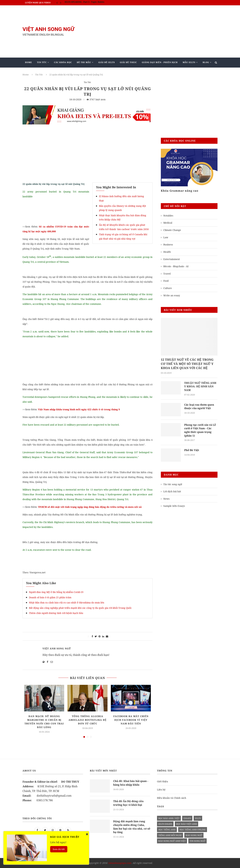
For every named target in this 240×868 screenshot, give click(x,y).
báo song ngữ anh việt (172, 841)
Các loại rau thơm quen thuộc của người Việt (200, 407)
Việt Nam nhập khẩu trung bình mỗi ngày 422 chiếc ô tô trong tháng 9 (79, 409)
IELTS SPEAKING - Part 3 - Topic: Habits (84, 3)
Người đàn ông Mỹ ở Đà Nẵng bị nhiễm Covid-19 (56, 592)
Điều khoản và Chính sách (172, 798)
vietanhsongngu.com (120, 863)
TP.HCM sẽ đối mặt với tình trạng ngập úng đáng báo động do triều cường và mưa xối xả (90, 507)
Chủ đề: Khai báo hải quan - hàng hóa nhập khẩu (131, 783)
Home (28, 62)
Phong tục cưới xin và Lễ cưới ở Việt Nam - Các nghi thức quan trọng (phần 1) (201, 431)
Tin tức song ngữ (173, 485)
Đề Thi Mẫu (84, 62)
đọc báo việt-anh (186, 824)
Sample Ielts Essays (174, 507)
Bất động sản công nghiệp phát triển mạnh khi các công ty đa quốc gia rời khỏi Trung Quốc (80, 608)
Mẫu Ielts (189, 62)
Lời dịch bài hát (172, 492)
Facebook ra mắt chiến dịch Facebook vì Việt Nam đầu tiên (131, 720)
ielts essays (165, 824)
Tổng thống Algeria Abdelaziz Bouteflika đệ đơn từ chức (87, 720)
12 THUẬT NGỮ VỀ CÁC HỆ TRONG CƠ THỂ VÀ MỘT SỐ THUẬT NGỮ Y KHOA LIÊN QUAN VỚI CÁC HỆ (187, 364)
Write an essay (172, 295)
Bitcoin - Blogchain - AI (176, 266)
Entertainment (172, 259)
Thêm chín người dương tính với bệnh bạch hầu (56, 613)
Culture (168, 288)
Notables (168, 216)
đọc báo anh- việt (169, 818)
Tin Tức (42, 62)
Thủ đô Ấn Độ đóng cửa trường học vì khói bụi (129, 803)
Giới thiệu (162, 781)
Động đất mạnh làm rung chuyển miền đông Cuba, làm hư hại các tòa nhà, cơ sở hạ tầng (131, 827)
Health (167, 252)
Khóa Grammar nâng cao (180, 191)
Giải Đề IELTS (107, 62)
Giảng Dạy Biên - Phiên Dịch (160, 62)
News (166, 500)
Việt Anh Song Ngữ (57, 648)
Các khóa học (63, 62)
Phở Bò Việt (192, 451)
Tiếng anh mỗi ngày (170, 835)
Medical (168, 223)
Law (166, 237)
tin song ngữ (197, 841)
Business (168, 244)
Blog (206, 62)
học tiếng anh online (193, 830)
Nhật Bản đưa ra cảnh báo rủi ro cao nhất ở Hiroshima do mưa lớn (67, 603)
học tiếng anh (167, 830)
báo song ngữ (194, 835)
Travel (167, 274)
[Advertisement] (153, 31)
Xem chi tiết (59, 849)
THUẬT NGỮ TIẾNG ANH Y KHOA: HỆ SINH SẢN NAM (201, 387)
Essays (187, 818)
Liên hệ (161, 790)
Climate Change (172, 230)
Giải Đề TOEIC (128, 62)
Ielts (198, 818)
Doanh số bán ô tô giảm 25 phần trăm (50, 597)
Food (166, 281)
